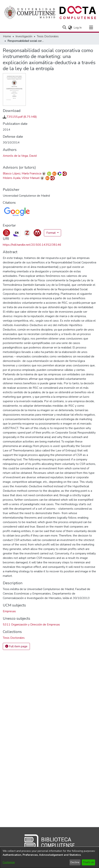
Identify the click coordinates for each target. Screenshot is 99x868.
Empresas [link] (9, 611)
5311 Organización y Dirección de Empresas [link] (31, 625)
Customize (9, 862)
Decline (75, 862)
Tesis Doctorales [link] (48, 36)
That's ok (88, 862)
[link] (20, 117)
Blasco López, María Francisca (22, 173)
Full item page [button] (16, 646)
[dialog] (49, 858)
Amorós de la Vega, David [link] (20, 156)
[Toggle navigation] (91, 28)
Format (51, 233)
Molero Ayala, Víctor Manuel (21, 178)
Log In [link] (78, 28)
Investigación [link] (24, 36)
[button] (64, 28)
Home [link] (7, 36)
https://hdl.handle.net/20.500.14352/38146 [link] (32, 245)
